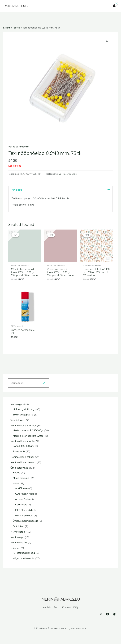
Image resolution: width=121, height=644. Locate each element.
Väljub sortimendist (19, 148)
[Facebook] (108, 616)
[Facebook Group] (114, 616)
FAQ (76, 610)
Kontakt (67, 610)
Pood (57, 610)
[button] (107, 42)
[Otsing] (43, 386)
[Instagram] (101, 616)
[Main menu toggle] (104, 7)
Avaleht (47, 610)
